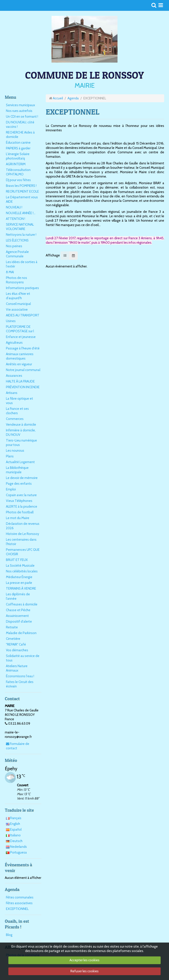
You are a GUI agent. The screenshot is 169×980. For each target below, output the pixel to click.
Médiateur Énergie (19, 577)
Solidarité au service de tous (23, 658)
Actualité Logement (20, 462)
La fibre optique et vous (19, 401)
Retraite (12, 627)
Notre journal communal (23, 370)
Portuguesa (16, 852)
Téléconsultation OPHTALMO (18, 172)
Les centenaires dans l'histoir (21, 542)
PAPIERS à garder (18, 148)
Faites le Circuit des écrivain (20, 684)
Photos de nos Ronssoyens (17, 280)
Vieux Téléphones (19, 501)
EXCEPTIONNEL (17, 909)
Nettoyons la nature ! (21, 235)
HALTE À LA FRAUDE (20, 381)
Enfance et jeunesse (21, 337)
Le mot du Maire (18, 518)
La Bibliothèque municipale (17, 470)
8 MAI (10, 272)
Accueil (58, 98)
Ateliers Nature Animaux (17, 668)
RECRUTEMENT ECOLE (22, 191)
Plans (10, 456)
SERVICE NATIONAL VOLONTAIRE (20, 227)
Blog (9, 935)
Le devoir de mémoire (22, 478)
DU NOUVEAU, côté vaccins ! (20, 124)
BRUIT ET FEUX (17, 560)
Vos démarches (17, 650)
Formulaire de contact (18, 746)
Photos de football (20, 512)
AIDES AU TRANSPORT (23, 315)
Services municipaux (20, 105)
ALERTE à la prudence (22, 507)
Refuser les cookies (84, 971)
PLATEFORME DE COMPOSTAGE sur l (20, 329)
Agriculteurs (14, 343)
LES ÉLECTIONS (17, 240)
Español (14, 830)
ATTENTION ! (16, 219)
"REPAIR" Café (16, 644)
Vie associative (17, 310)
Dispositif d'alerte (19, 622)
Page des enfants (19, 484)
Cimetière (13, 639)
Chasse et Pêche (18, 610)
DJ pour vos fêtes (18, 180)
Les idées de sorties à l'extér (22, 264)
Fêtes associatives (19, 903)
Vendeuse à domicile (21, 425)
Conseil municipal (18, 304)
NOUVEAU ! (14, 207)
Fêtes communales (20, 897)
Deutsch (14, 841)
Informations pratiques (22, 288)
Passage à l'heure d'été (23, 348)
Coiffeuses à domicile (22, 604)
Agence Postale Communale (17, 254)
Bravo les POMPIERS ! (21, 186)
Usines (11, 321)
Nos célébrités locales (22, 571)
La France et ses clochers (17, 411)
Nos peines (14, 246)
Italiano (13, 835)
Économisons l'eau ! (20, 676)
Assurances (14, 376)
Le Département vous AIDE (22, 199)
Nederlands (16, 847)
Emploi (11, 489)
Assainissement (17, 616)
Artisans (12, 393)
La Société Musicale (20, 566)
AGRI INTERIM (16, 164)
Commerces (15, 419)
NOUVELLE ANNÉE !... (21, 213)
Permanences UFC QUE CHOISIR (23, 552)
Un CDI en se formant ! (22, 117)
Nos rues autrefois (19, 111)
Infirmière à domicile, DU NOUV (21, 432)
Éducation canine (18, 143)
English (13, 824)
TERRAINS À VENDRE (21, 588)
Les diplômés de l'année (18, 596)
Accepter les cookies (84, 960)
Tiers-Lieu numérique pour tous (21, 443)
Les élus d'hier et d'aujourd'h (18, 296)
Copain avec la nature (21, 495)
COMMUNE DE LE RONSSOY (84, 75)
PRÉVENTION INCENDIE (23, 387)
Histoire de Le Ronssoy (23, 534)
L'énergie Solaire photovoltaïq (18, 156)
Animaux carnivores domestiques (20, 356)
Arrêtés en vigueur (19, 364)
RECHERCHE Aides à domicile (20, 135)
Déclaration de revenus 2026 (23, 526)
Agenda (73, 98)
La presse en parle (19, 583)
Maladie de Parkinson (21, 633)
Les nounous (15, 451)
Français (14, 818)
